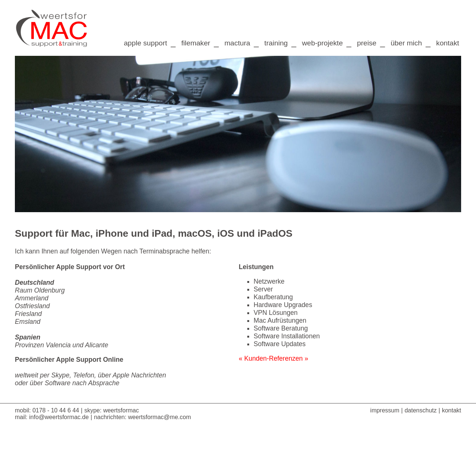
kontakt (449, 43)
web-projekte (322, 43)
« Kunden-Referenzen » (274, 358)
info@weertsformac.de (59, 417)
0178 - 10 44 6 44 (56, 410)
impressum (385, 410)
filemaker (196, 43)
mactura (237, 43)
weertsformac (121, 410)
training (276, 43)
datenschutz (421, 410)
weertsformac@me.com (159, 417)
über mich (406, 43)
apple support (145, 43)
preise (367, 43)
